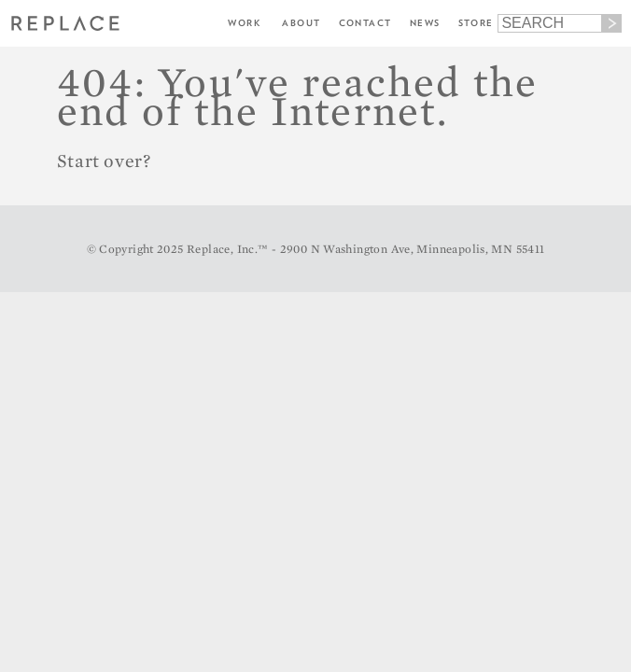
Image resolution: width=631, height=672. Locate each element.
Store (476, 23)
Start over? (104, 161)
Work (244, 23)
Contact (365, 23)
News (425, 23)
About (301, 23)
